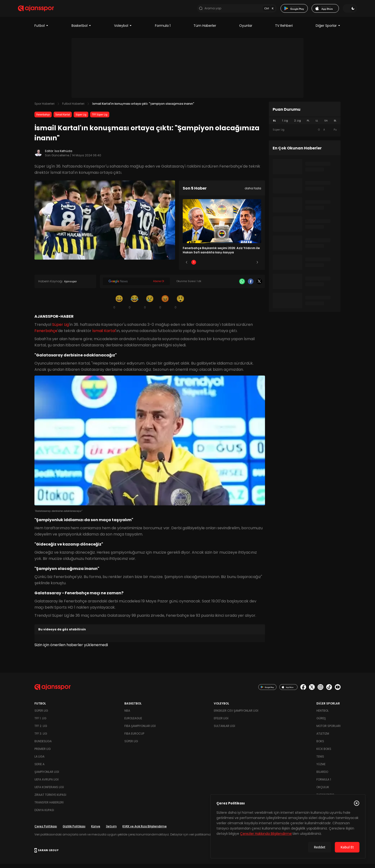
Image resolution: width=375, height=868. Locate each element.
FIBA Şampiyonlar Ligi (140, 730)
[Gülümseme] (119, 306)
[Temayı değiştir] (333, 11)
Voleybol (123, 30)
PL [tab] (308, 125)
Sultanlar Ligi (224, 730)
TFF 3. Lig (41, 738)
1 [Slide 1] (194, 266)
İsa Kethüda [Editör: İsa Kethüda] (63, 155)
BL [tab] (335, 125)
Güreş (321, 722)
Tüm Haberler (205, 30)
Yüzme (321, 768)
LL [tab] (317, 125)
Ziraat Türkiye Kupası (50, 799)
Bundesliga (43, 745)
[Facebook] (251, 286)
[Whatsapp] (242, 286)
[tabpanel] (305, 134)
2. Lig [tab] (298, 125)
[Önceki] (187, 267)
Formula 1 (163, 30)
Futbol (41, 30)
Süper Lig (81, 119)
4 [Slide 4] (236, 266)
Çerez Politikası (46, 830)
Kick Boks (324, 753)
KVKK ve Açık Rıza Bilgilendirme (145, 830)
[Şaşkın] (180, 306)
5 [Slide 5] (250, 266)
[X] (259, 286)
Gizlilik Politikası (74, 830)
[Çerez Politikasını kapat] (357, 803)
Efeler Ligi (221, 722)
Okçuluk (323, 791)
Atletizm (323, 738)
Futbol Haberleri (73, 108)
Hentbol (323, 715)
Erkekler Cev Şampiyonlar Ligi (236, 715)
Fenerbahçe (43, 119)
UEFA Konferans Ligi (49, 791)
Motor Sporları (328, 730)
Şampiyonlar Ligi (47, 776)
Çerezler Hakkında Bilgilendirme (266, 834)
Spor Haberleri (44, 108)
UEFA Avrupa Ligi (47, 783)
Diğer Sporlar (328, 30)
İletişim (111, 830)
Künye (96, 830)
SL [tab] (274, 125)
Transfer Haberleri (49, 806)
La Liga (39, 761)
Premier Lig (43, 753)
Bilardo (322, 776)
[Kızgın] (165, 306)
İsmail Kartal (63, 119)
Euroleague (133, 722)
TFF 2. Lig (41, 730)
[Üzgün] (150, 306)
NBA (127, 715)
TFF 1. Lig (40, 722)
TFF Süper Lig (100, 119)
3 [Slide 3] (222, 266)
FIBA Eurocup (134, 738)
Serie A (39, 768)
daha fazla (253, 192)
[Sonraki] (257, 267)
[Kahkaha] (134, 306)
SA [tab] (326, 125)
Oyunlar (246, 30)
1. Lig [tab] (285, 125)
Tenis (320, 761)
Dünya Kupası (44, 814)
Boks (320, 745)
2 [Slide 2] (208, 266)
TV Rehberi (284, 30)
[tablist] (305, 125)
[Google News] (136, 286)
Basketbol (81, 30)
